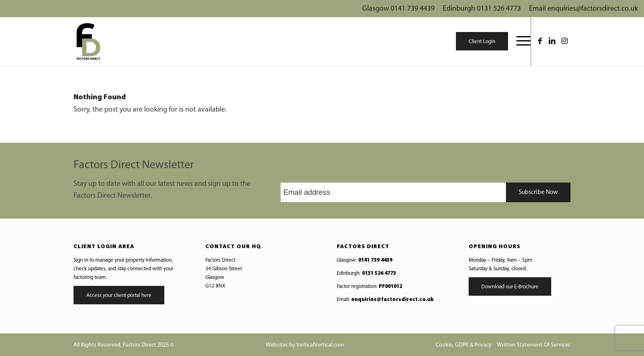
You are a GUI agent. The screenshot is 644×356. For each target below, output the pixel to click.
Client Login (482, 42)
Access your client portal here (119, 296)
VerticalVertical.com (320, 345)
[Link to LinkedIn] (552, 41)
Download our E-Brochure (510, 287)
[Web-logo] (88, 41)
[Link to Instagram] (564, 41)
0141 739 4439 (375, 260)
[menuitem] (519, 41)
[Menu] (519, 41)
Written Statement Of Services (534, 345)
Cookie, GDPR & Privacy (464, 345)
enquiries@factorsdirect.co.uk (392, 300)
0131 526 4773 (379, 273)
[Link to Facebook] (540, 41)
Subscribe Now (538, 193)
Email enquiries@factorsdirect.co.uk (583, 9)
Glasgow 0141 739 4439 (398, 9)
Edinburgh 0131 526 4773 (482, 9)
